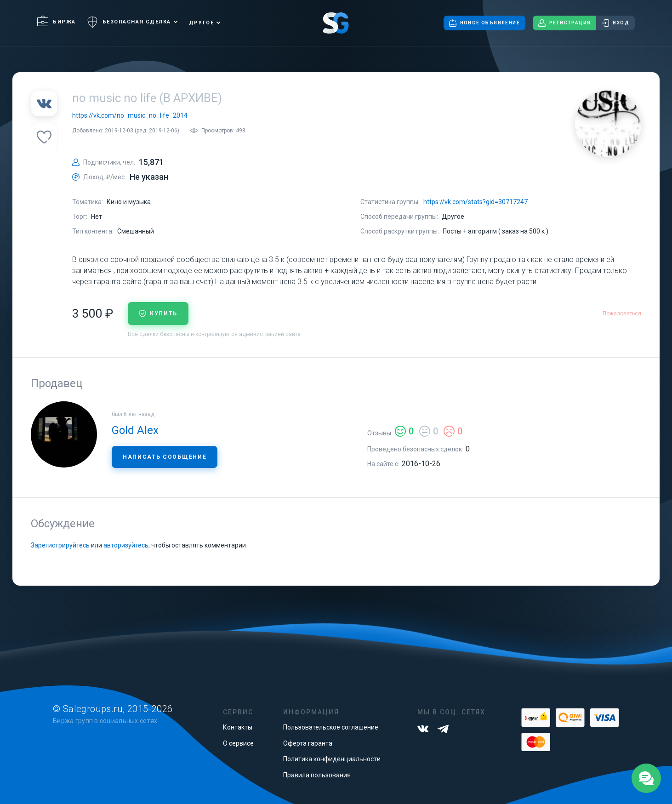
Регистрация (564, 23)
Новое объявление (484, 23)
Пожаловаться (622, 314)
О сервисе (238, 743)
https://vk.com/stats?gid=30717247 (476, 202)
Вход (615, 23)
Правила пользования (317, 775)
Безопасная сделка (129, 22)
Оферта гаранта (308, 743)
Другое (201, 23)
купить (158, 314)
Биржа (57, 22)
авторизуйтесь (126, 545)
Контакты (238, 727)
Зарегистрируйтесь (60, 545)
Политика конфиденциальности (332, 759)
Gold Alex (135, 430)
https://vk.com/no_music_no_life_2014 (130, 115)
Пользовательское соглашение (331, 727)
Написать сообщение (165, 457)
